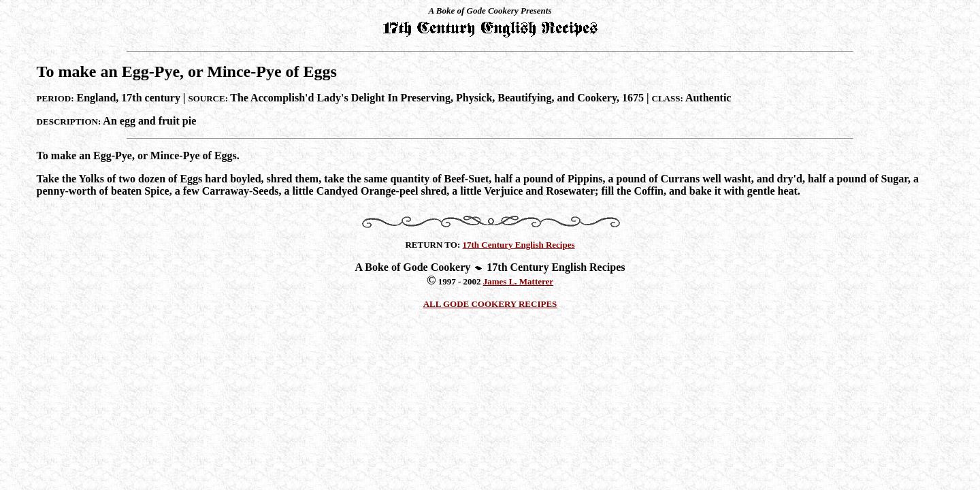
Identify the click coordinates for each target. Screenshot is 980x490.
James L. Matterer (518, 281)
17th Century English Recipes (519, 245)
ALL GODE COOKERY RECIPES (490, 304)
